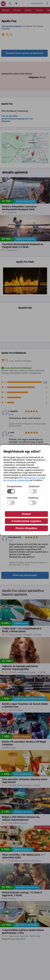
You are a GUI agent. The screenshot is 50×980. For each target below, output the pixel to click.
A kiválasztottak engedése (26, 521)
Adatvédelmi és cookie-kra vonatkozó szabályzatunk (24, 479)
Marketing (33, 498)
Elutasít (26, 514)
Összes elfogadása (26, 528)
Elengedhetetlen (15, 486)
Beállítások (34, 486)
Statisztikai (12, 498)
